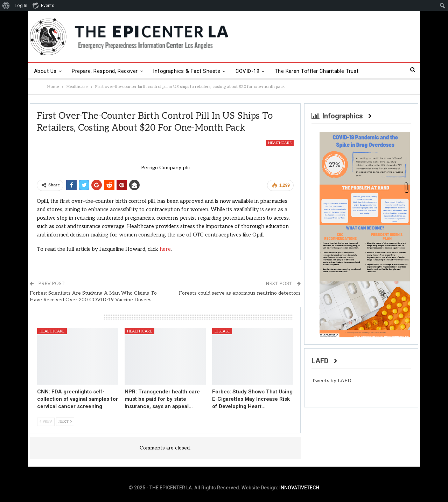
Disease (222, 331)
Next (65, 422)
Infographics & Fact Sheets (187, 71)
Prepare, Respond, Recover (105, 71)
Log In (21, 5)
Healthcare (280, 143)
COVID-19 (248, 71)
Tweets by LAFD (331, 381)
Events (43, 5)
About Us (45, 71)
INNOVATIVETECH (299, 488)
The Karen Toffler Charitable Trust (317, 71)
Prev (46, 422)
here (165, 249)
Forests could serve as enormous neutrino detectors (240, 293)
